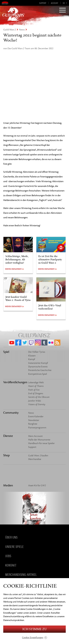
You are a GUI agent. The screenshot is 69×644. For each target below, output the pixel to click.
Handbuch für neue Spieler (41, 443)
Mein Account (35, 436)
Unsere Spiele (14, 546)
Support (43, 3)
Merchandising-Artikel (21, 574)
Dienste (8, 436)
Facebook (18, 343)
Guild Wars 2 (10, 30)
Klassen (32, 356)
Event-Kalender (36, 416)
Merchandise (35, 459)
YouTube (12, 343)
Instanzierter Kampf (38, 363)
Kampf (32, 359)
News (22, 30)
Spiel (6, 352)
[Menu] (62, 10)
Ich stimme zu (35, 629)
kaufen (38, 456)
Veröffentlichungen (15, 382)
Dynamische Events (38, 367)
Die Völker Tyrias (37, 352)
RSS (57, 343)
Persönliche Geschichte (40, 370)
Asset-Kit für (37, 485)
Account (54, 3)
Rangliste (33, 424)
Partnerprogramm (37, 428)
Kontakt (11, 565)
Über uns (11, 537)
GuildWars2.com (14, 14)
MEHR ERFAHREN (13, 269)
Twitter (25, 343)
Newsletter (34, 420)
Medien (8, 485)
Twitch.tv (31, 343)
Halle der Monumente (39, 440)
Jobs (8, 556)
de (64, 3)
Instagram (38, 343)
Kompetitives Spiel (38, 374)
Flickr (51, 343)
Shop (6, 455)
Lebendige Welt (36, 382)
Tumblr (44, 343)
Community (11, 413)
